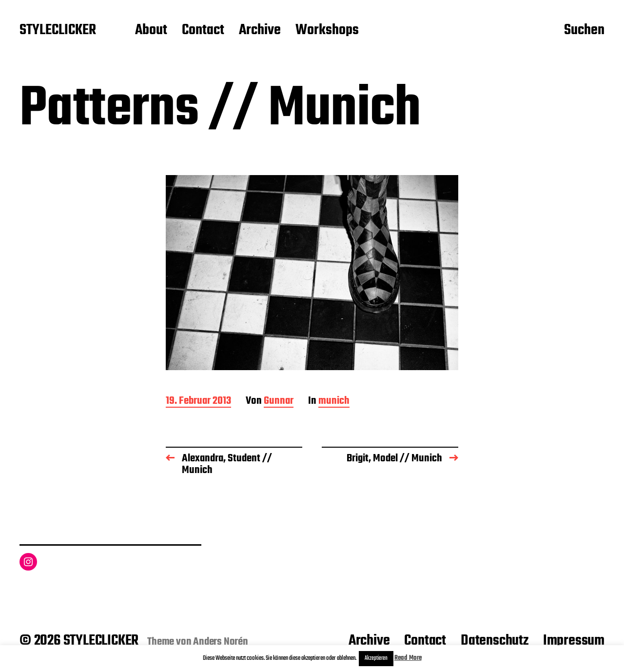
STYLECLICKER (58, 31)
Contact (203, 31)
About (151, 31)
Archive (260, 31)
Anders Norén (221, 642)
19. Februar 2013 (198, 402)
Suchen (584, 31)
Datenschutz (495, 641)
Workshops (327, 31)
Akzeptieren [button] (376, 658)
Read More (408, 658)
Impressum (574, 641)
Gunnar (279, 402)
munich (334, 402)
